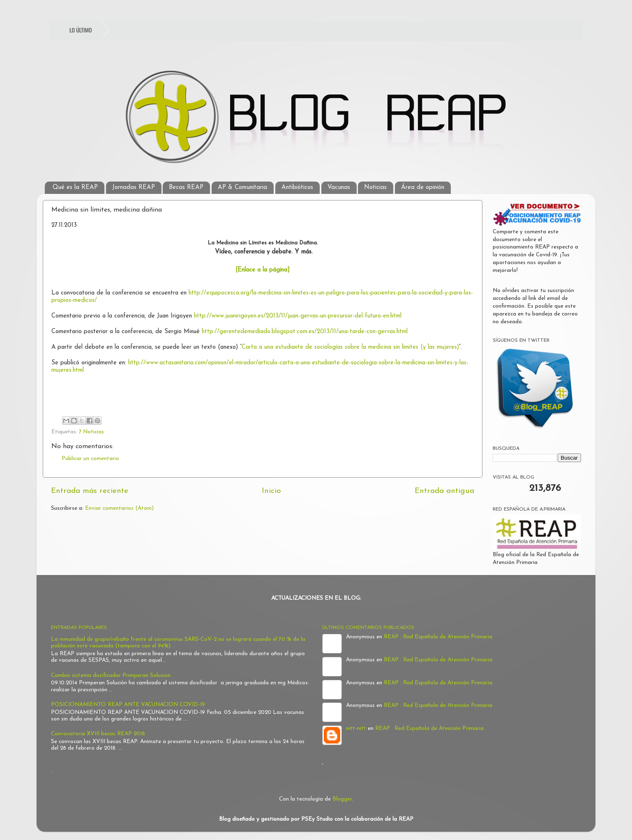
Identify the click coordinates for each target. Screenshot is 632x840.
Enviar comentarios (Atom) (119, 508)
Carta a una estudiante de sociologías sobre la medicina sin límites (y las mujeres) (350, 347)
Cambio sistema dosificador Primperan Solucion (111, 675)
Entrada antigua (444, 491)
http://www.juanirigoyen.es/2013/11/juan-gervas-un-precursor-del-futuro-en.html (298, 316)
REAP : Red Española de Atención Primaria (438, 637)
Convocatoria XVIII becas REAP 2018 (98, 734)
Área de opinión (423, 188)
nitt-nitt (356, 728)
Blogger (342, 799)
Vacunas (339, 188)
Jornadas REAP (134, 188)
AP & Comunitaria (242, 188)
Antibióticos (297, 188)
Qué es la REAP (75, 188)
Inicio (271, 491)
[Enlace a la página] (263, 270)
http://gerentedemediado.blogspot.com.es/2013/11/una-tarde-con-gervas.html (305, 332)
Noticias (375, 188)
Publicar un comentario (90, 459)
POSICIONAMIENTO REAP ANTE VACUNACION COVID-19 (128, 705)
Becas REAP (186, 188)
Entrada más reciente (90, 491)
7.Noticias (91, 432)
